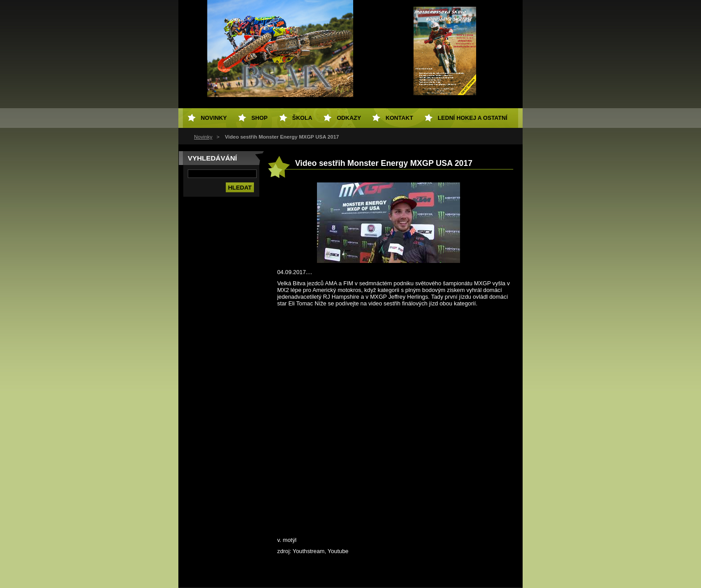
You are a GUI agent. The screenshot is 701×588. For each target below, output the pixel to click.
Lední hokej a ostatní (473, 118)
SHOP (259, 118)
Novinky (203, 137)
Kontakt (399, 118)
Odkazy (349, 118)
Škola (302, 118)
